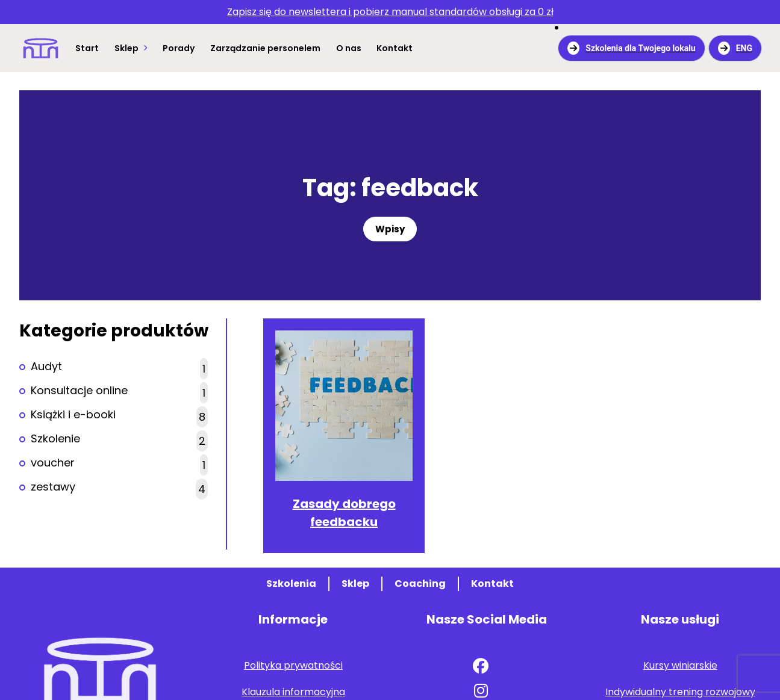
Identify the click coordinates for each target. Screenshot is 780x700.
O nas (349, 48)
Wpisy (390, 229)
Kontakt (395, 48)
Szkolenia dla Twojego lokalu (631, 48)
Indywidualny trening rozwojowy (680, 692)
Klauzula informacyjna (293, 692)
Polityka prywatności (293, 665)
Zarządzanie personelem (265, 48)
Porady (179, 48)
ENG (735, 48)
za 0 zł (390, 12)
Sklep (126, 48)
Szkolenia (291, 584)
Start (87, 48)
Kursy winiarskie (680, 665)
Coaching (420, 584)
